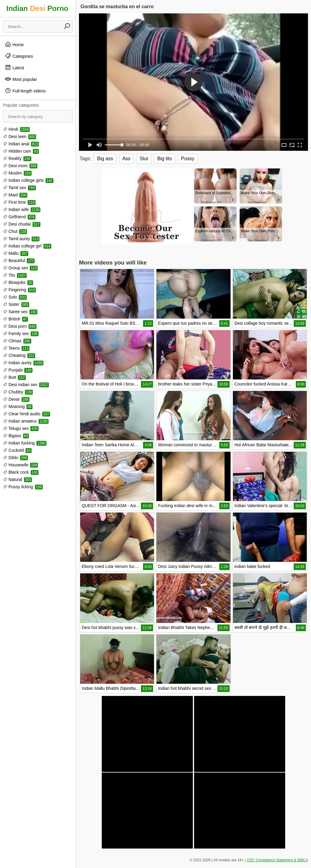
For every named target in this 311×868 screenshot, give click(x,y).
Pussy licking (23, 487)
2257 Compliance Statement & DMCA (277, 860)
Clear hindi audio (27, 414)
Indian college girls (28, 180)
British (15, 319)
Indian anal (21, 144)
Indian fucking (25, 443)
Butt (14, 377)
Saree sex (20, 312)
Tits (15, 275)
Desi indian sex (26, 385)
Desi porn (20, 326)
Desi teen (20, 137)
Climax (17, 341)
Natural (17, 479)
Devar (16, 399)
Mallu (16, 253)
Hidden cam (21, 151)
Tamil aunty (21, 239)
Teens (16, 348)
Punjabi (18, 370)
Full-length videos (25, 91)
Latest (14, 67)
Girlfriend (19, 217)
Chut (15, 231)
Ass (126, 159)
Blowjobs (18, 282)
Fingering (19, 290)
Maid (15, 195)
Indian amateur (26, 421)
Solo (15, 297)
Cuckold (17, 450)
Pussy (188, 159)
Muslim (17, 173)
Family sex (21, 334)
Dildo (15, 458)
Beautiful (19, 261)
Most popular (21, 79)
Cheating (19, 355)
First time (19, 202)
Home (14, 44)
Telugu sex (21, 428)
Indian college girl (27, 246)
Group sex (20, 268)
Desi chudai (22, 224)
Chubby (18, 392)
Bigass (16, 436)
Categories (19, 56)
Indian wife (22, 209)
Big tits (165, 159)
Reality (17, 158)
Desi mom (20, 166)
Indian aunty (23, 363)
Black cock (21, 472)
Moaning (18, 406)
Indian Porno (37, 8)
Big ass (105, 159)
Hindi (16, 129)
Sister (16, 304)
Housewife (21, 465)
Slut (144, 159)
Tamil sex (19, 188)
